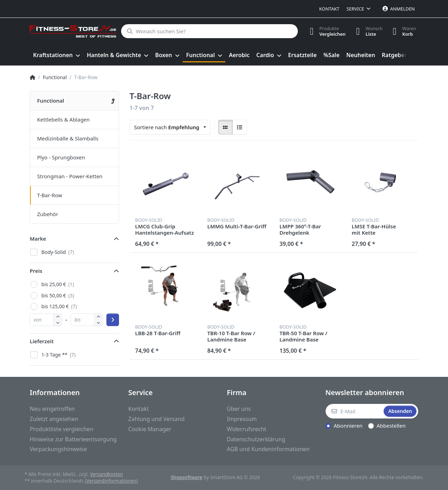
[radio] (225, 127)
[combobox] (170, 127)
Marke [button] (38, 239)
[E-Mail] (354, 411)
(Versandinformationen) (111, 481)
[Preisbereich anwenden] (113, 320)
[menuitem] (57, 55)
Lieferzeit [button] (42, 341)
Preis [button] (36, 271)
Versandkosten (106, 474)
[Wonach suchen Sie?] (209, 31)
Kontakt (329, 9)
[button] (58, 323)
